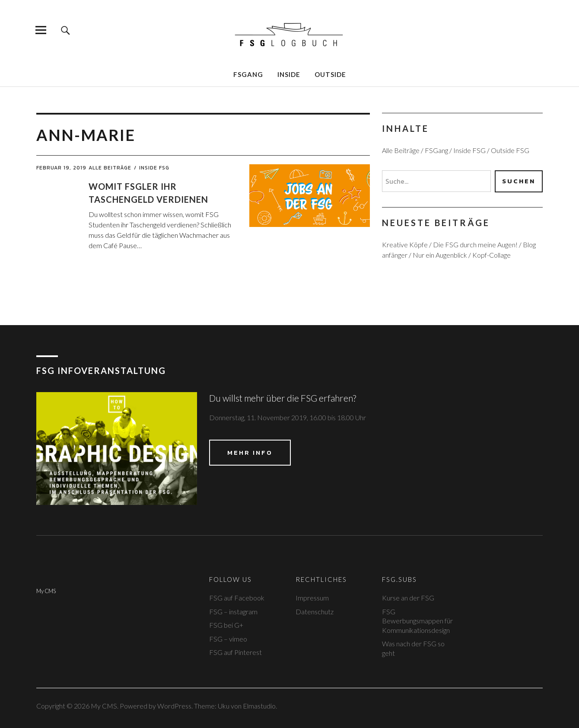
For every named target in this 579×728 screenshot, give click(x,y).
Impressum (312, 598)
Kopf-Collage (492, 255)
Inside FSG (154, 168)
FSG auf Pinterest (235, 652)
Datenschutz (315, 611)
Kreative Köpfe (405, 244)
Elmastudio (259, 706)
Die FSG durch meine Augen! (475, 244)
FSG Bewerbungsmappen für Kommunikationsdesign (417, 621)
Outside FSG (510, 150)
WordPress (174, 706)
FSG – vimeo (228, 639)
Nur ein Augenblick (440, 255)
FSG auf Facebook (237, 598)
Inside (289, 74)
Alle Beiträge (110, 168)
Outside (330, 74)
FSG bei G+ (226, 625)
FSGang (248, 74)
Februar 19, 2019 (61, 168)
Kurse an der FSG (408, 598)
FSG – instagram (233, 611)
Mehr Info (250, 452)
